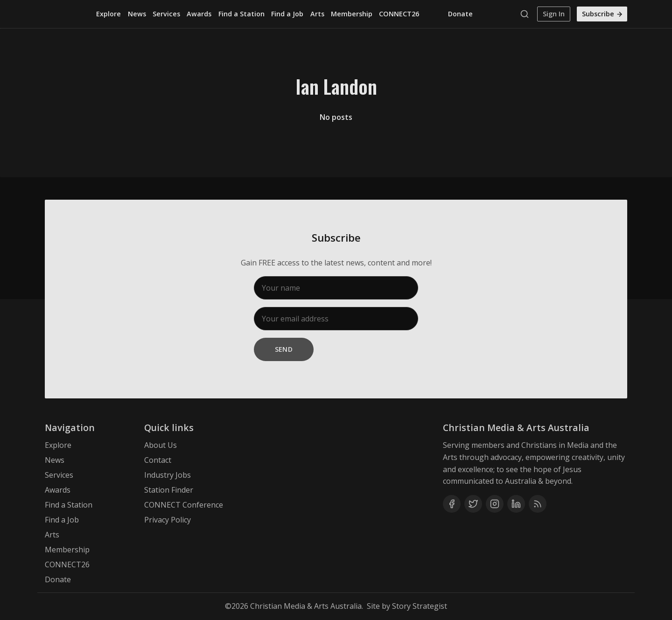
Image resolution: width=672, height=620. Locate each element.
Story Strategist (420, 606)
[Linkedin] (516, 504)
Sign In (554, 14)
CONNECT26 (399, 14)
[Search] (527, 14)
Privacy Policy (168, 520)
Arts (317, 14)
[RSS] (538, 504)
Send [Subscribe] (284, 349)
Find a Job (287, 14)
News (137, 14)
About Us (161, 445)
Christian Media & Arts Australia (306, 606)
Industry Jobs (168, 475)
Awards (199, 14)
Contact (158, 460)
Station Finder (169, 490)
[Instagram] (495, 504)
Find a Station (241, 14)
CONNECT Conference (184, 505)
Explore (108, 14)
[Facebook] (452, 504)
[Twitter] (473, 504)
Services (166, 14)
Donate (460, 14)
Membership (352, 14)
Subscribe (602, 14)
